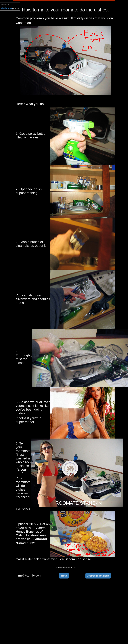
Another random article (98, 576)
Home (64, 576)
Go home (7, 8)
